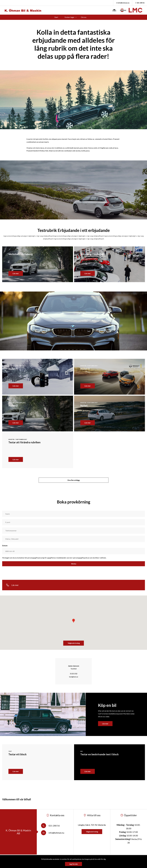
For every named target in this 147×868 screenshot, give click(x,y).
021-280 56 (140, 3)
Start (56, 17)
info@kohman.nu (123, 3)
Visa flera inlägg (73, 480)
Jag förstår (73, 864)
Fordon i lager (69, 17)
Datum (5, 546)
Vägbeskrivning (74, 643)
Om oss (84, 17)
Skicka (73, 564)
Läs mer (105, 724)
